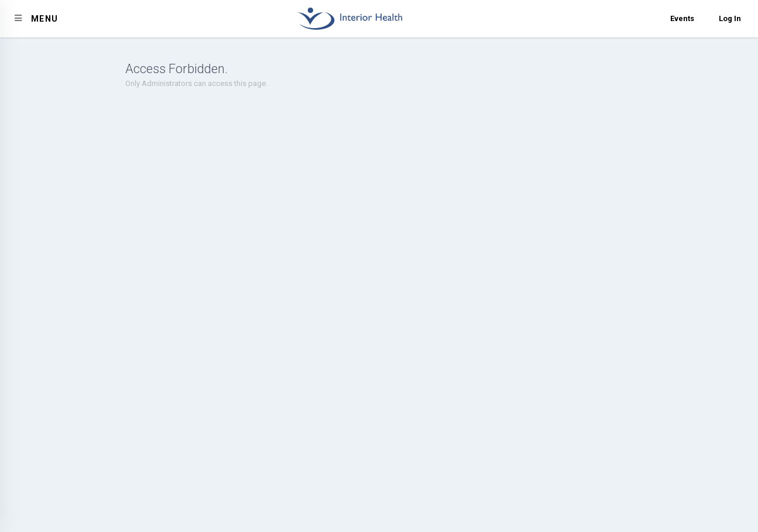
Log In (730, 18)
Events (682, 18)
